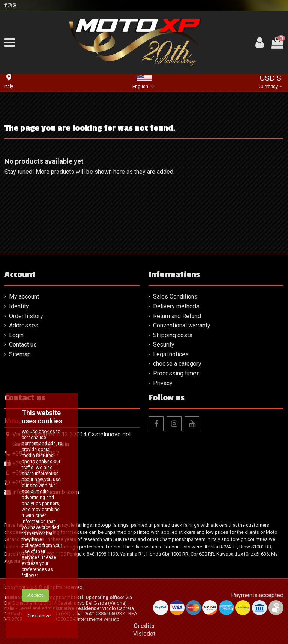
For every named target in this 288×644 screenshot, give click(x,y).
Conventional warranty (182, 325)
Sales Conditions (175, 297)
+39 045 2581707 (36, 463)
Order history (26, 316)
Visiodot (144, 634)
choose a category (177, 364)
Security (164, 344)
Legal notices (171, 354)
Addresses (24, 325)
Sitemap (20, 354)
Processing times (176, 373)
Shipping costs (173, 335)
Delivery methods (176, 306)
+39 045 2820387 (36, 453)
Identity (19, 306)
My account (24, 297)
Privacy (163, 383)
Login (16, 335)
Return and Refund (177, 316)
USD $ (270, 83)
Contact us (23, 344)
